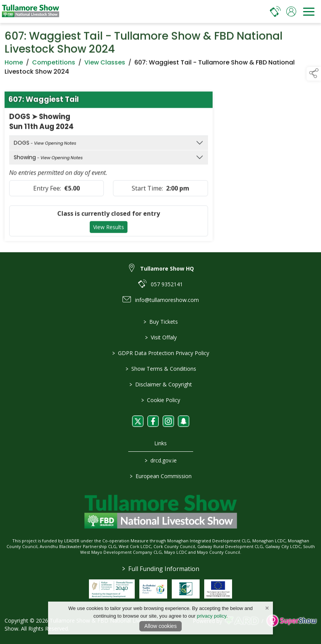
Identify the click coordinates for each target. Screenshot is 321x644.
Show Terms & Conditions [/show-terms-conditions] (160, 369)
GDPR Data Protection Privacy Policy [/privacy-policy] (161, 353)
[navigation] (309, 11)
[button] (314, 74)
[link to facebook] (153, 421)
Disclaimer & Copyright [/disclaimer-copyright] (161, 384)
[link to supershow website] (291, 621)
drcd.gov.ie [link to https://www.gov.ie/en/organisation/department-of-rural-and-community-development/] (161, 460)
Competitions (54, 66)
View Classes (105, 66)
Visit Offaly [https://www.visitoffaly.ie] (160, 337)
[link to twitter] (138, 421)
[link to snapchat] (184, 421)
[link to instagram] (168, 421)
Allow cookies (160, 626)
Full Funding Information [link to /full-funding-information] (161, 569)
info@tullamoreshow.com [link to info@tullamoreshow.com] (167, 300)
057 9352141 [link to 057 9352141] (167, 284)
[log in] (291, 11)
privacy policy (212, 616)
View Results (109, 230)
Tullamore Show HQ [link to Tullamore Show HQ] (167, 268)
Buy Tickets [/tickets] (161, 322)
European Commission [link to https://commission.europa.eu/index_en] (161, 476)
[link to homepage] (31, 11)
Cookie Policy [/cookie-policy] (161, 400)
